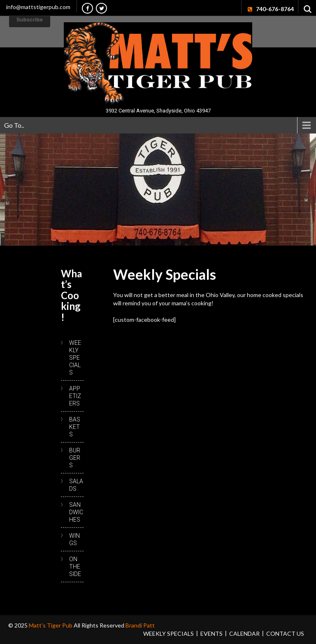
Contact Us (285, 633)
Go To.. (14, 125)
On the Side (75, 567)
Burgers (75, 458)
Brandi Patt (140, 625)
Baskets (75, 427)
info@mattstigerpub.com (38, 7)
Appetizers (75, 396)
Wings (74, 539)
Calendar (244, 633)
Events (211, 633)
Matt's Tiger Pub (51, 625)
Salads (76, 485)
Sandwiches (76, 512)
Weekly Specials (75, 358)
